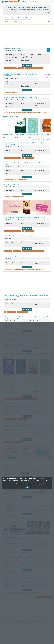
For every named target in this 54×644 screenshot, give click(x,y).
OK (27, 487)
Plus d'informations (27, 66)
